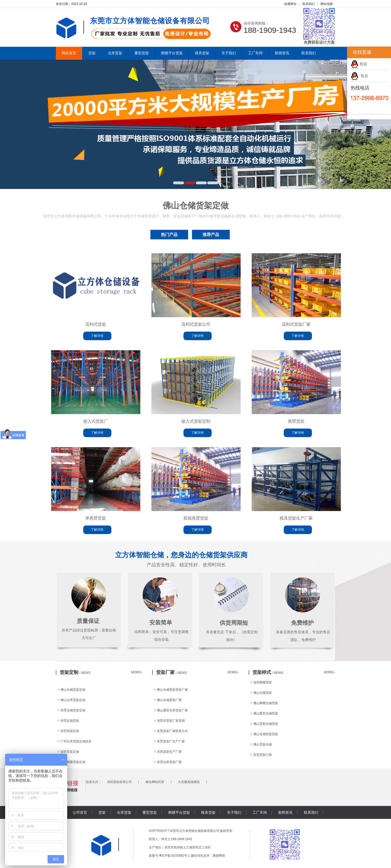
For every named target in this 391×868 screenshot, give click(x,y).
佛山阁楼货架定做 (73, 762)
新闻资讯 (282, 53)
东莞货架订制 (263, 755)
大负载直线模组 (189, 782)
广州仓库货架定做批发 (76, 741)
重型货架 (142, 53)
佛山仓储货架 (263, 693)
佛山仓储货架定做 (73, 690)
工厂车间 (255, 53)
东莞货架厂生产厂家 (171, 741)
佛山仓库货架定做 (73, 700)
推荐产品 (211, 235)
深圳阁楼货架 (263, 682)
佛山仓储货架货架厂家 (172, 690)
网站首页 (69, 53)
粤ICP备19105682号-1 (174, 856)
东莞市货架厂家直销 (171, 721)
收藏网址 (290, 4)
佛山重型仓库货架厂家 (172, 710)
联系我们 (309, 4)
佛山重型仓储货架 (266, 713)
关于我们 (229, 53)
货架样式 (268, 672)
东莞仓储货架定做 (73, 710)
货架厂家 (172, 672)
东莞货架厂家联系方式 (172, 731)
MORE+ (137, 672)
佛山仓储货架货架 (266, 734)
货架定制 (75, 672)
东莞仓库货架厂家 (169, 762)
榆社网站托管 (155, 782)
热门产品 (169, 235)
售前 (359, 64)
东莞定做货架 (70, 721)
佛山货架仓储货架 (266, 724)
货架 (92, 53)
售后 (359, 76)
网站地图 (327, 4)
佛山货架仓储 (263, 744)
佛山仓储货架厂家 (169, 700)
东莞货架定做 (70, 731)
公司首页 (80, 812)
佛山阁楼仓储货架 (266, 703)
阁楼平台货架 (172, 53)
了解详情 (97, 336)
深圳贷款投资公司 (119, 782)
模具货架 (202, 53)
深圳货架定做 (70, 752)
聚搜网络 (219, 856)
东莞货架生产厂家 (169, 752)
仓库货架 (115, 53)
